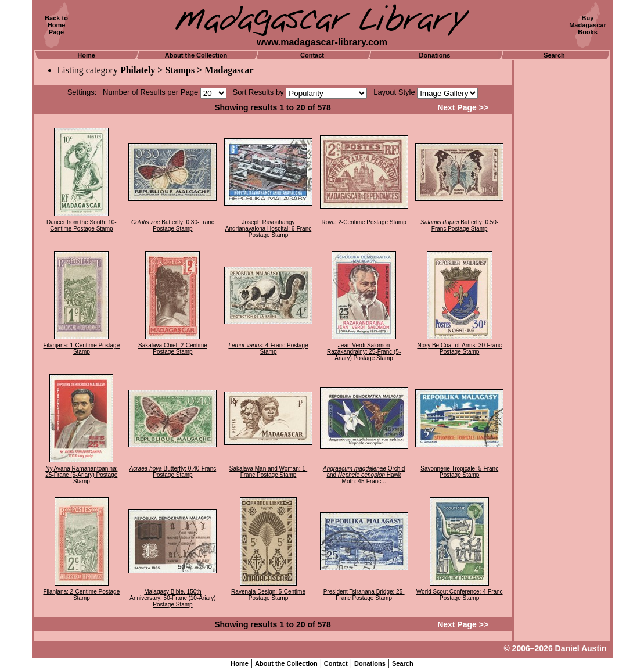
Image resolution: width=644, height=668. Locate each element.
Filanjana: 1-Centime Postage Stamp (81, 349)
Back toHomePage (56, 25)
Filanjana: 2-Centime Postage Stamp (81, 595)
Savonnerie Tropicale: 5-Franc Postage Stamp (459, 472)
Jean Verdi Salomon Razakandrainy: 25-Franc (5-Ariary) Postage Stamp (364, 352)
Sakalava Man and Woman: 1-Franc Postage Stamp (268, 472)
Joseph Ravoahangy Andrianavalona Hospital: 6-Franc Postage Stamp (268, 229)
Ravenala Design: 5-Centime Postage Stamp (268, 595)
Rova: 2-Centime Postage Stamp (364, 222)
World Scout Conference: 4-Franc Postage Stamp (460, 595)
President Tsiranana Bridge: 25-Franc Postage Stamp (364, 595)
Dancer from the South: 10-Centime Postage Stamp (82, 225)
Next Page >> (463, 107)
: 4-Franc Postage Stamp (268, 349)
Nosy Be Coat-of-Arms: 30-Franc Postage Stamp (459, 349)
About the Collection (196, 55)
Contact (312, 55)
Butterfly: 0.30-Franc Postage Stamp (173, 225)
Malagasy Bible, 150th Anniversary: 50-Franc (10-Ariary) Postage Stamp (172, 598)
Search (554, 55)
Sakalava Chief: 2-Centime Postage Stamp (173, 349)
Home (86, 55)
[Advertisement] (562, 235)
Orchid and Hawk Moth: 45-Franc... (364, 475)
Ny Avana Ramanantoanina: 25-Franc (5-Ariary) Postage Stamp (81, 475)
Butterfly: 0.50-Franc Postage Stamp (459, 225)
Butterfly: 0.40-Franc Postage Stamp (173, 472)
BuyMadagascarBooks (588, 25)
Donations (435, 55)
